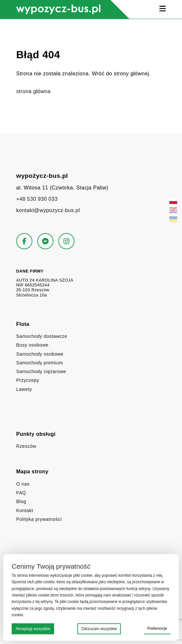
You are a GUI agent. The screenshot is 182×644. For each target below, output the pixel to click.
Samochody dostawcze (42, 336)
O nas (23, 484)
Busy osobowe (32, 345)
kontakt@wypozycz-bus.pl (48, 210)
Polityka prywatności (39, 519)
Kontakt (25, 510)
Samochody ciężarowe (41, 371)
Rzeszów (26, 446)
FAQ (21, 493)
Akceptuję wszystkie (33, 629)
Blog (21, 501)
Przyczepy (28, 380)
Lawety (24, 389)
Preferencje (157, 628)
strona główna (33, 91)
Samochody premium (40, 363)
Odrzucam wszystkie (99, 629)
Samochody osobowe (40, 354)
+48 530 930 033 (37, 199)
